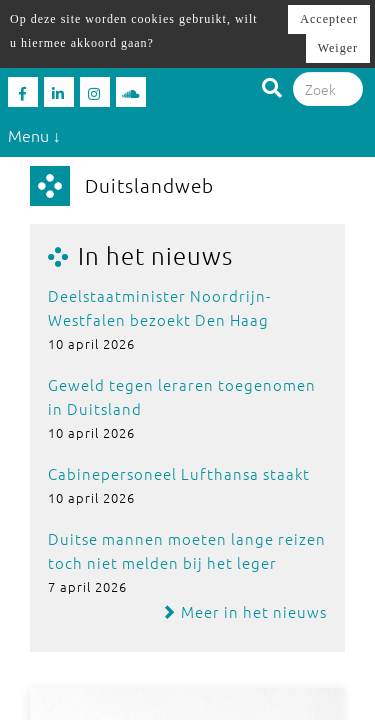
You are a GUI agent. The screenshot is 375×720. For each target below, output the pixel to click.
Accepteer (329, 19)
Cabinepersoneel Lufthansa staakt (179, 473)
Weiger (338, 48)
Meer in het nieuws (244, 611)
